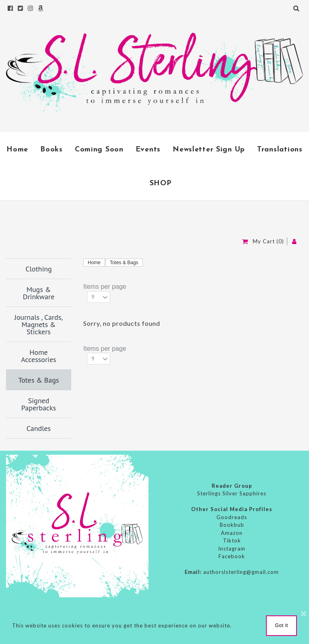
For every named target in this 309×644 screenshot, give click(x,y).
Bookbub (232, 525)
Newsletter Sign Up (209, 150)
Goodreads (232, 517)
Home (17, 150)
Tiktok (232, 540)
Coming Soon (99, 150)
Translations (280, 150)
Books (51, 150)
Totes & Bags (124, 263)
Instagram (232, 549)
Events (148, 150)
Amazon (232, 533)
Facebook (232, 556)
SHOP (161, 183)
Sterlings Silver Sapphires (232, 493)
